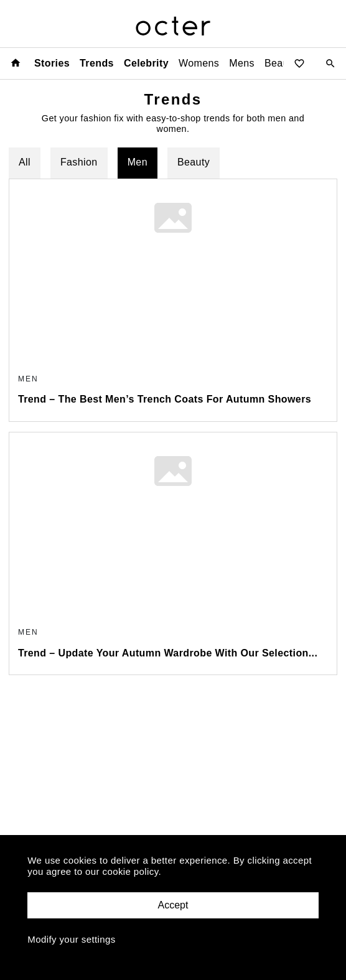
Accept (173, 905)
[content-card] (173, 300)
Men (138, 162)
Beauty (194, 162)
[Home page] (16, 63)
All (25, 162)
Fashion (79, 162)
